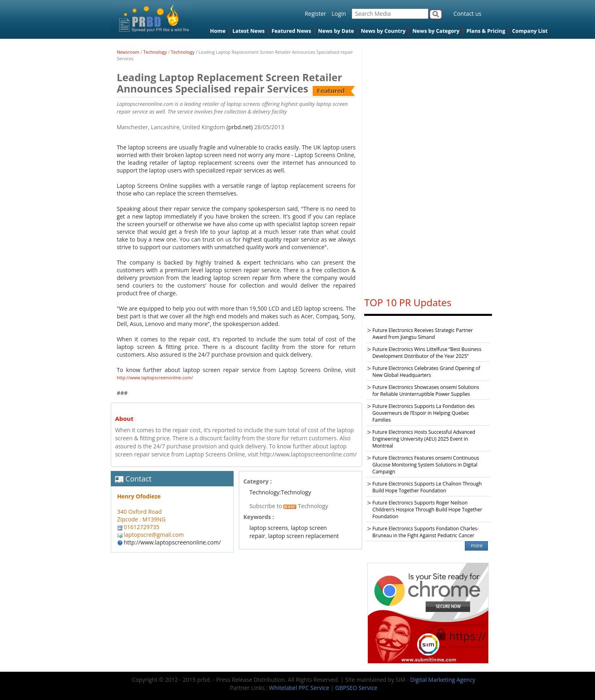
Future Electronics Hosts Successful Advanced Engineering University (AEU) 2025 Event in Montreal (424, 439)
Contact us (467, 14)
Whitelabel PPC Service (299, 688)
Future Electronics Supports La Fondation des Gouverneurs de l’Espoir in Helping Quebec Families (423, 413)
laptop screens (269, 528)
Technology (155, 52)
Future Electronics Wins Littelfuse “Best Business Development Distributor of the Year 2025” (427, 353)
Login (339, 14)
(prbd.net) (239, 127)
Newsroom (128, 52)
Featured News (291, 31)
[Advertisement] (428, 168)
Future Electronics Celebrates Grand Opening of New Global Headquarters (426, 372)
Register (315, 14)
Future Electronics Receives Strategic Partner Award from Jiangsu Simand (423, 334)
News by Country (383, 31)
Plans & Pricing (486, 31)
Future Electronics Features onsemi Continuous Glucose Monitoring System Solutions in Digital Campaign (426, 465)
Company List (530, 31)
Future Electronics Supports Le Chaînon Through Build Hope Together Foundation (427, 487)
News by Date (336, 31)
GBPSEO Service (356, 688)
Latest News (249, 31)
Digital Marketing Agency (443, 680)
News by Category (436, 31)
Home (218, 31)
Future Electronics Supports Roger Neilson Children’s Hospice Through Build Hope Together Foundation (427, 510)
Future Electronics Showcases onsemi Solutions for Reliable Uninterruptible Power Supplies (426, 391)
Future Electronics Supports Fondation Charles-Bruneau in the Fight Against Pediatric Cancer (425, 532)
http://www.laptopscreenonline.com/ (155, 377)
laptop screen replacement (303, 536)
